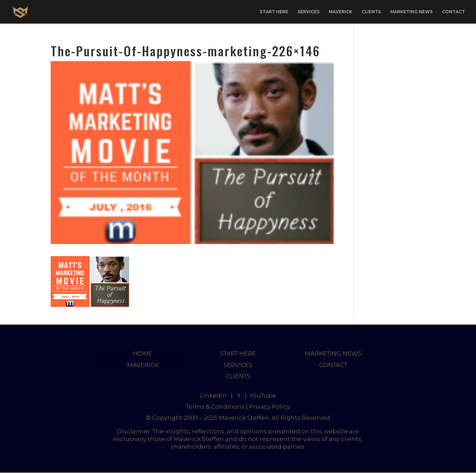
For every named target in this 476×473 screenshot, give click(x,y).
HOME (143, 353)
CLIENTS (371, 12)
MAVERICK (341, 12)
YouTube (263, 395)
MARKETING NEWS (411, 12)
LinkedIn (213, 395)
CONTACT (453, 12)
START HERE (274, 12)
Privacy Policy (269, 407)
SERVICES (308, 12)
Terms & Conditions (215, 407)
